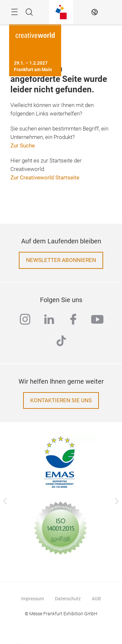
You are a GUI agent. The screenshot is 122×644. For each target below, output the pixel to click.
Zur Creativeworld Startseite (45, 178)
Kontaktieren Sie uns (61, 400)
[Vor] (117, 501)
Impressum (33, 599)
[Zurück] (5, 501)
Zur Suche (23, 146)
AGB (96, 599)
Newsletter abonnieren (61, 260)
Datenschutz (68, 599)
